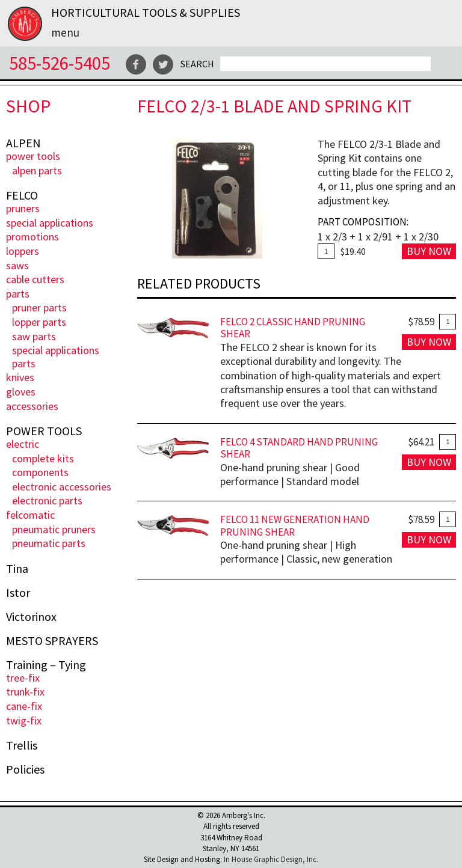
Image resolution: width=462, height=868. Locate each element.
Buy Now (429, 251)
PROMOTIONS (32, 237)
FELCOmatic (30, 515)
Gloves (21, 392)
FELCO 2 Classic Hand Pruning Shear (293, 328)
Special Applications (50, 223)
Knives (20, 377)
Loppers (23, 251)
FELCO (22, 195)
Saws (17, 265)
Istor (18, 593)
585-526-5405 (60, 63)
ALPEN (23, 143)
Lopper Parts (39, 322)
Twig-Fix (24, 720)
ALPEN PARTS (37, 170)
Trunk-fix (25, 692)
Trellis (22, 745)
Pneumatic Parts (49, 543)
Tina (17, 569)
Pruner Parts (39, 307)
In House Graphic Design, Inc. (271, 859)
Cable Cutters (35, 279)
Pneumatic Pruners (54, 529)
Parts (18, 294)
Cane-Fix (24, 706)
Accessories (32, 406)
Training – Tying (46, 665)
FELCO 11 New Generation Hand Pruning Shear (295, 526)
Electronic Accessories (62, 487)
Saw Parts (34, 336)
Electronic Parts (47, 500)
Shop (28, 106)
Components (40, 472)
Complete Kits (43, 458)
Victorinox (31, 617)
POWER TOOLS (33, 156)
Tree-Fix (23, 678)
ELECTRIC (23, 444)
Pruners (23, 208)
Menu (65, 32)
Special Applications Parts (56, 357)
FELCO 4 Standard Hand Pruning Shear (299, 448)
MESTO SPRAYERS (52, 641)
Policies (25, 769)
